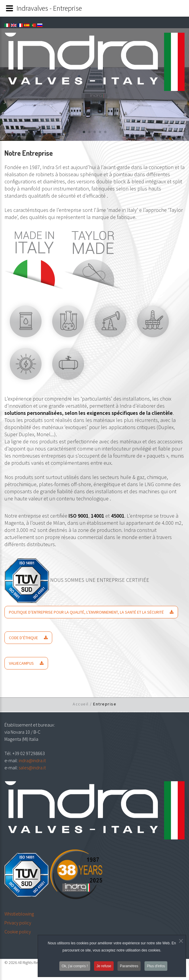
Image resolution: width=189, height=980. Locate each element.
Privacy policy (18, 923)
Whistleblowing (19, 914)
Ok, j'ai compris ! (75, 967)
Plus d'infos (156, 967)
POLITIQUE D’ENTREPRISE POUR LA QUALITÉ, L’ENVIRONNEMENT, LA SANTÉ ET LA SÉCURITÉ (86, 612)
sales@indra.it (32, 768)
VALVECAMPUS (21, 663)
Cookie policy (18, 932)
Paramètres (129, 967)
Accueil (81, 704)
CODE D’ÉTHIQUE (23, 638)
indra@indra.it (32, 760)
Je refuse (104, 967)
